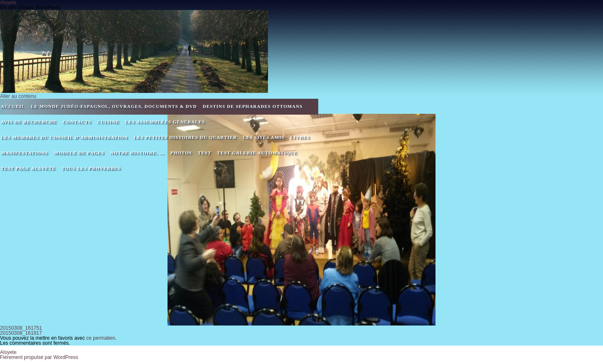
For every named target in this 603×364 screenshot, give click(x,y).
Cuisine (108, 122)
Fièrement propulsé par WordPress (39, 357)
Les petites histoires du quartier (185, 137)
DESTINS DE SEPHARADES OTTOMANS (253, 106)
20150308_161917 (21, 333)
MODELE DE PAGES (79, 153)
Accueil (13, 106)
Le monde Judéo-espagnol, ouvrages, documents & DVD (114, 106)
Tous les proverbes (91, 168)
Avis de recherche (29, 122)
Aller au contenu (18, 96)
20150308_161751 (21, 328)
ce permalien (101, 338)
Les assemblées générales (165, 122)
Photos (181, 153)
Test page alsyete (28, 168)
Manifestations (24, 153)
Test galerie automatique (258, 153)
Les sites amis (264, 137)
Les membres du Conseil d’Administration (64, 137)
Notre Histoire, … (137, 153)
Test (204, 153)
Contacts (77, 122)
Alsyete (8, 352)
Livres (300, 137)
